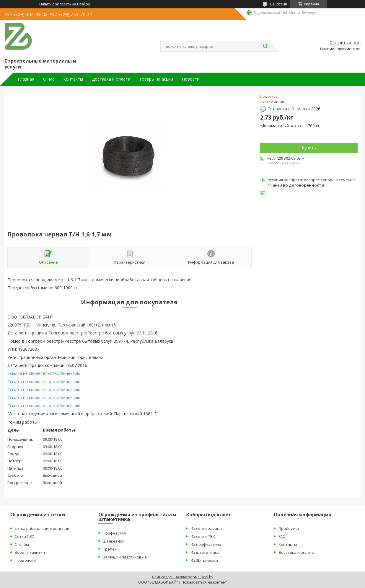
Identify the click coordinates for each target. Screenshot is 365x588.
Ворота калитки (30, 552)
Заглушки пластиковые (125, 557)
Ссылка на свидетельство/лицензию (44, 373)
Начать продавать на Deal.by (65, 4)
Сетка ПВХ (25, 536)
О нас (49, 79)
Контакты (73, 79)
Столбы (22, 544)
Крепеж (110, 549)
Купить (309, 148)
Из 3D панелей (204, 560)
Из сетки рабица (206, 528)
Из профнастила (206, 544)
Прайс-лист (289, 528)
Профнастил (114, 533)
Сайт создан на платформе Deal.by (183, 577)
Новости (191, 79)
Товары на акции (156, 79)
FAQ (282, 536)
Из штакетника (205, 552)
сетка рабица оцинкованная (42, 528)
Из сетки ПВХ (203, 536)
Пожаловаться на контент (204, 582)
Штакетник (114, 541)
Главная (26, 79)
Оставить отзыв (345, 43)
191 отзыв (278, 4)
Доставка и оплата (111, 79)
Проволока (25, 560)
